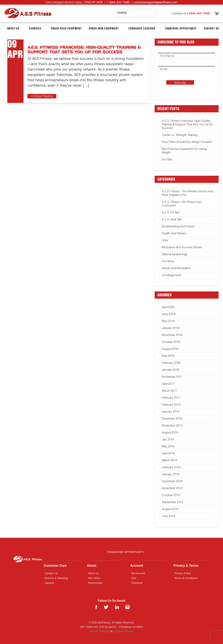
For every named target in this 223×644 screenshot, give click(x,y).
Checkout (137, 583)
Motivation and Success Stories (182, 248)
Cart (134, 578)
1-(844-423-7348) (118, 2)
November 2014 (172, 426)
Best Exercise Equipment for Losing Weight (184, 151)
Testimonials (95, 583)
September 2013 (173, 503)
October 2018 (171, 342)
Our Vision (94, 578)
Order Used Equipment (66, 29)
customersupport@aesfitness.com (155, 2)
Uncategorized (171, 276)
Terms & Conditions (186, 578)
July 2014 (168, 440)
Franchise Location (142, 29)
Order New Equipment (104, 29)
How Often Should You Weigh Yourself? (187, 142)
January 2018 (170, 370)
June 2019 (168, 314)
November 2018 (172, 335)
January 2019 (170, 328)
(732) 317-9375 (93, 2)
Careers (49, 583)
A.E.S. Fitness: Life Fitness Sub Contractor (182, 204)
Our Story (168, 262)
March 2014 (169, 461)
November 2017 (172, 377)
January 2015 (170, 412)
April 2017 (168, 384)
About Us (13, 29)
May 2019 (168, 321)
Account (137, 566)
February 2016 (171, 405)
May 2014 (168, 447)
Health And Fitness (174, 234)
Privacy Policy (183, 573)
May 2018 (168, 356)
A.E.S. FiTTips (171, 213)
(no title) (167, 160)
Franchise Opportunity (181, 29)
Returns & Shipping (56, 578)
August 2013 (170, 510)
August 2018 (170, 349)
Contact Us (211, 29)
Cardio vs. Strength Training (180, 135)
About (92, 566)
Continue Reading (42, 96)
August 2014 (170, 433)
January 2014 (170, 475)
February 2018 (171, 363)
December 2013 (172, 482)
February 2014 (171, 468)
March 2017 (169, 391)
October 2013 (171, 496)
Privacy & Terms (186, 566)
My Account (138, 573)
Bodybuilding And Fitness (178, 227)
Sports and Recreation (176, 269)
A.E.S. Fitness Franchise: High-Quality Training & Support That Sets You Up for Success (187, 125)
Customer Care (55, 566)
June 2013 (168, 516)
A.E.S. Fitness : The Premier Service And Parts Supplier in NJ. (187, 194)
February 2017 (171, 398)
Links (165, 241)
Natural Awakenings (175, 255)
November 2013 (172, 489)
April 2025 (168, 308)
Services (35, 29)
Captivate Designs (124, 631)
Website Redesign (99, 631)
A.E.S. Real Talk (172, 220)
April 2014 (168, 454)
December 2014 (172, 419)
